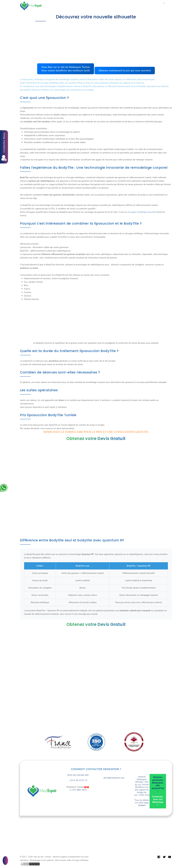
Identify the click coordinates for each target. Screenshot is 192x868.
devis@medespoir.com (114, 778)
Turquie (98, 4)
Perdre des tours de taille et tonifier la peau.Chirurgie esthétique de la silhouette (80, 26)
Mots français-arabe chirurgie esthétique (72, 860)
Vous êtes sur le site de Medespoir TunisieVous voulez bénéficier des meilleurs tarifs (66, 69)
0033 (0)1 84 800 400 (78, 775)
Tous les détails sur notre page (142, 803)
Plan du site (38, 857)
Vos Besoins (55, 4)
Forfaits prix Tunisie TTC (78, 4)
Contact (151, 4)
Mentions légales (60, 857)
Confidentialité (74, 857)
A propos (111, 4)
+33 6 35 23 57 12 (78, 780)
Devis (122, 4)
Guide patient (136, 4)
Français (50, 8)
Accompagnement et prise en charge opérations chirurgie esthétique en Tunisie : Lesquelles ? (95, 23)
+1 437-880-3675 (78, 790)
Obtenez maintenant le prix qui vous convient (125, 71)
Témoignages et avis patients (42, 860)
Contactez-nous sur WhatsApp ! (158, 801)
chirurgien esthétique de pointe (142, 212)
